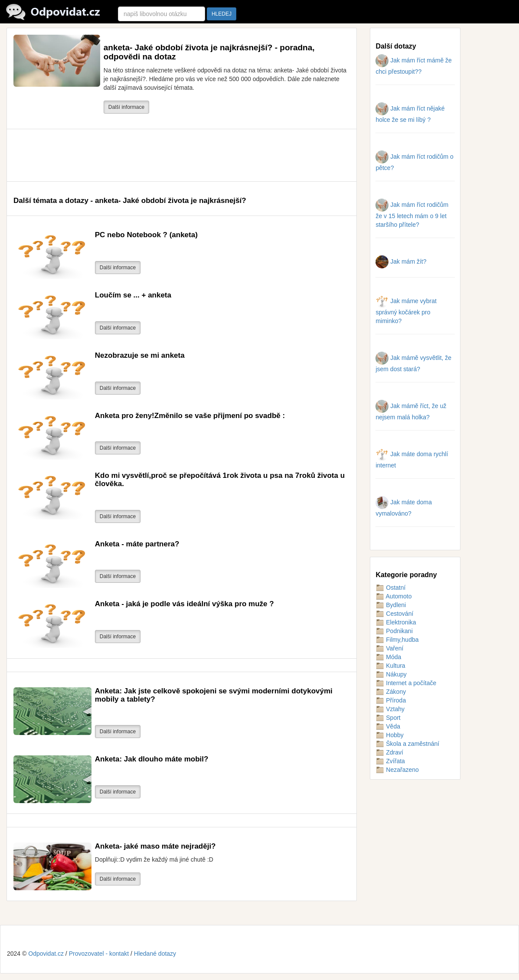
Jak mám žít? (401, 261)
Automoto (393, 596)
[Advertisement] (171, 155)
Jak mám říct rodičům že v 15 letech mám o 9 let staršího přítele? (412, 215)
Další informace (126, 107)
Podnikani (394, 631)
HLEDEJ (222, 14)
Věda (388, 726)
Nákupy (391, 674)
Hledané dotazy (155, 954)
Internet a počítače (406, 683)
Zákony (391, 692)
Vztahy (390, 709)
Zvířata (390, 761)
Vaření (389, 648)
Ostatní (390, 588)
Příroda (391, 700)
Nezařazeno (397, 770)
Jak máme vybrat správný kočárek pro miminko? (406, 311)
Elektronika (396, 622)
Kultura (390, 666)
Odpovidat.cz (46, 954)
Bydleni (391, 605)
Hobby (389, 735)
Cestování (394, 614)
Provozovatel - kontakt (99, 954)
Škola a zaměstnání (407, 744)
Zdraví (389, 752)
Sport (388, 718)
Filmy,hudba (397, 640)
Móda (388, 657)
